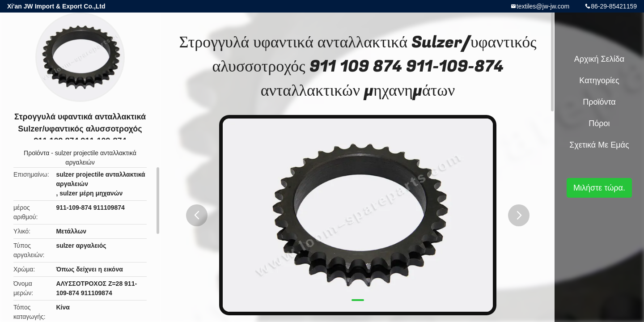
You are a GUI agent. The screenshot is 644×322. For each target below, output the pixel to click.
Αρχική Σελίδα (599, 59)
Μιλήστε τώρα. (599, 188)
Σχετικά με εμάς (599, 145)
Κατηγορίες (599, 80)
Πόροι (599, 123)
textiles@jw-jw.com (543, 6)
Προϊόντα (36, 153)
